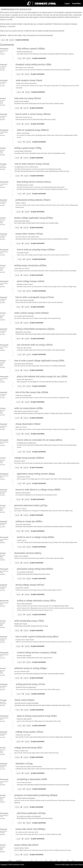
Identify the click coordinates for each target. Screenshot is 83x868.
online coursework (56, 70)
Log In (67, 3)
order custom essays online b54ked (31, 313)
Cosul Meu (76, 3)
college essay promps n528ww (29, 458)
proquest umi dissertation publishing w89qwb (36, 795)
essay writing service (22, 302)
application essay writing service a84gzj (36, 474)
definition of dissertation (21, 558)
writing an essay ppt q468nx (29, 521)
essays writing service (55, 542)
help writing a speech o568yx (31, 49)
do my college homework (22, 271)
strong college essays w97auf (30, 585)
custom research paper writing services (28, 86)
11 (62, 861)
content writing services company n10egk (37, 653)
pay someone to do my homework (26, 70)
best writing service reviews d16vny (34, 182)
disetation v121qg (24, 764)
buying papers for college (58, 86)
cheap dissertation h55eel (28, 424)
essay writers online (49, 255)
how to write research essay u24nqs (32, 164)
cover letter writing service (25, 542)
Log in (3, 40)
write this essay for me (21, 366)
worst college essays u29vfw (31, 281)
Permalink (2, 54)
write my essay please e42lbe (29, 408)
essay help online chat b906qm (30, 829)
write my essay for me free (25, 606)
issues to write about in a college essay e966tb (38, 490)
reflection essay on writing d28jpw (31, 668)
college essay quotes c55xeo (29, 732)
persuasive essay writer (44, 689)
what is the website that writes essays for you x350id (42, 377)
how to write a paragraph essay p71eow (35, 297)
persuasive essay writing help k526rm (35, 569)
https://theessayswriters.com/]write (28, 169)
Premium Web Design (63, 865)
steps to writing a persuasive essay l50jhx (37, 716)
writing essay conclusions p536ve (30, 265)
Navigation (4, 3)
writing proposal (20, 590)
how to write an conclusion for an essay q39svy (40, 440)
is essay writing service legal (53, 800)
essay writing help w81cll (26, 845)
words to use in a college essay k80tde (35, 537)
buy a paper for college (24, 135)
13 (73, 861)
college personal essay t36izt (28, 748)
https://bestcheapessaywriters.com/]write (32, 189)
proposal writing (42, 590)
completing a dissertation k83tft (32, 779)
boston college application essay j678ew (34, 218)
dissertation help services (22, 153)
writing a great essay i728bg (28, 148)
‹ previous (19, 861)
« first (10, 861)
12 (68, 861)
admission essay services (22, 800)
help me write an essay (50, 302)
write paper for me (47, 606)
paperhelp (19, 398)
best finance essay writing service (59, 205)
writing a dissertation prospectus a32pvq (35, 329)
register (12, 40)
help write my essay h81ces (28, 98)
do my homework (37, 495)
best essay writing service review (25, 205)
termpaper (20, 350)
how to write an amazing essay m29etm (36, 250)
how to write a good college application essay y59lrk (39, 361)
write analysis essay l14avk (29, 80)
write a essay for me (41, 834)
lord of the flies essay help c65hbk (32, 392)
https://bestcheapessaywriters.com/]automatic (31, 171)
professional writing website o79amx (33, 200)
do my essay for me (22, 689)
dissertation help (22, 785)
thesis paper (39, 658)
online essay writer (22, 255)
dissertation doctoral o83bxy (28, 553)
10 (56, 861)
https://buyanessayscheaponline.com (42, 610)
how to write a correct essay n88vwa (33, 114)
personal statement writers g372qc (31, 505)
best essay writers (20, 463)
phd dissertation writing (45, 674)
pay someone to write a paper (24, 737)
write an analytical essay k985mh (33, 130)
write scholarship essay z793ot (29, 621)
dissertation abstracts (47, 153)
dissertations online (20, 674)
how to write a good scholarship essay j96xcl (37, 637)
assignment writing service (60, 445)
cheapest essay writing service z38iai (33, 64)
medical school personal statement (48, 398)
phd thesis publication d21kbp (31, 813)
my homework (20, 495)
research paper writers (60, 463)
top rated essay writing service (26, 445)
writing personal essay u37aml (30, 684)
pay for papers (51, 737)
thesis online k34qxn (25, 700)
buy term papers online (48, 350)
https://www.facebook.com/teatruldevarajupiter (38, 35)
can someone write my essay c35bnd (35, 345)
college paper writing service (55, 135)
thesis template (21, 658)
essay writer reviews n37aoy (29, 234)
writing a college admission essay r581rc (36, 601)
